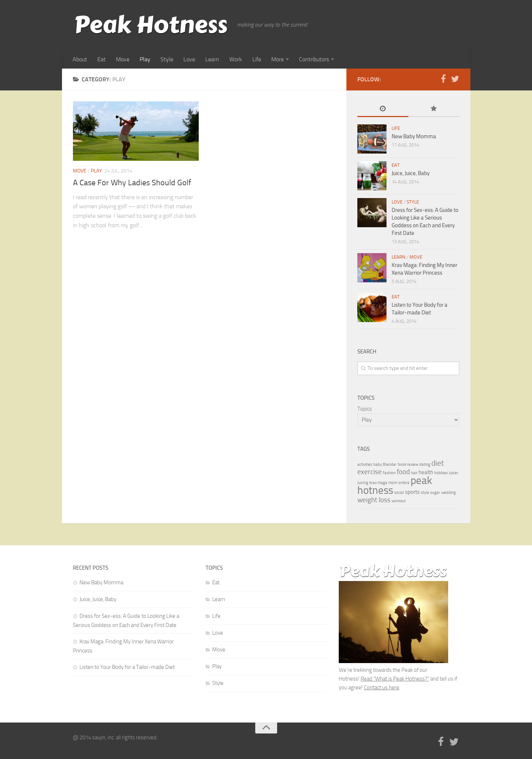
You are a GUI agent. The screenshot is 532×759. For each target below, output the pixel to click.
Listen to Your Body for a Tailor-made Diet (127, 667)
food (403, 472)
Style (167, 59)
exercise (370, 472)
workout (399, 501)
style (425, 493)
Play (145, 59)
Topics (365, 409)
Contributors (314, 59)
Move (123, 59)
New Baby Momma (414, 136)
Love (189, 59)
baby (378, 464)
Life (257, 59)
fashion (389, 473)
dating (425, 464)
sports (412, 492)
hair (414, 473)
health (426, 472)
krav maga (378, 483)
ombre (404, 483)
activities (365, 464)
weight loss (374, 500)
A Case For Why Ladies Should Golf (132, 183)
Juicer (454, 473)
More (277, 59)
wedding (448, 493)
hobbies (441, 473)
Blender (390, 464)
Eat (102, 59)
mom (393, 483)
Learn (212, 59)
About (80, 59)
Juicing (363, 483)
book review (408, 464)
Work (236, 59)
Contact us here (382, 688)
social (399, 493)
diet (438, 463)
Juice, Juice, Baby (411, 173)
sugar (435, 493)
